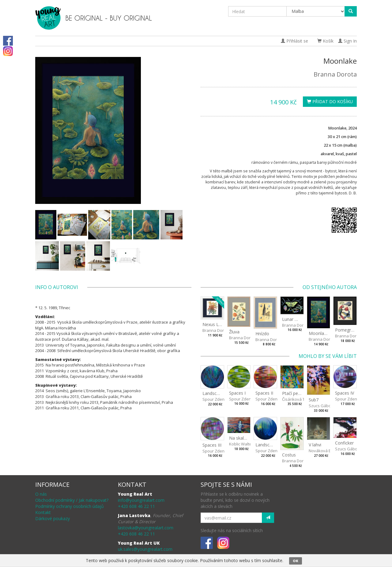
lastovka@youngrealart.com (146, 528)
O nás (41, 494)
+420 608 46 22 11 (136, 506)
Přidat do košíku (330, 101)
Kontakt (43, 512)
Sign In (347, 41)
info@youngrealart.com (141, 500)
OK (296, 561)
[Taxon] (316, 11)
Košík (325, 41)
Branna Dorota (335, 74)
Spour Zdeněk (216, 399)
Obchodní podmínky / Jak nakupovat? (72, 500)
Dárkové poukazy (53, 518)
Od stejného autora (330, 287)
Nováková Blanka (325, 451)
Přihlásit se (294, 41)
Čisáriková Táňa (297, 399)
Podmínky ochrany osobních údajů (70, 506)
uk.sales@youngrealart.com (145, 549)
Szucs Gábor (321, 406)
